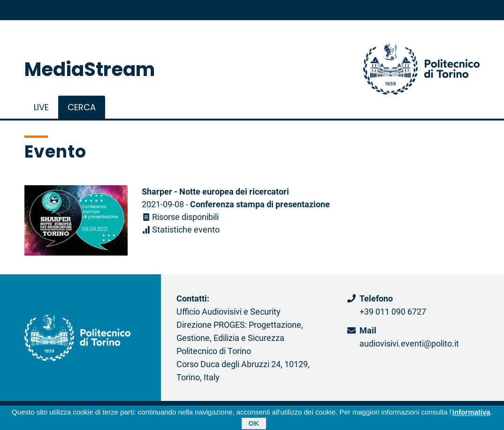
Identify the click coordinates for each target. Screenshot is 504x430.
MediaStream (90, 69)
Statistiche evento (181, 229)
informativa (471, 413)
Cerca (82, 107)
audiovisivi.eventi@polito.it (409, 343)
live (41, 107)
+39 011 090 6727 (393, 311)
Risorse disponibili (180, 217)
